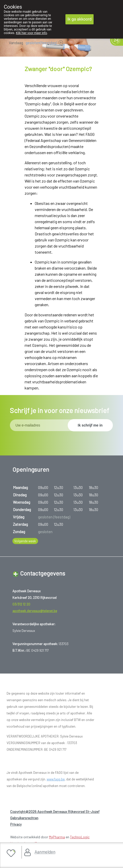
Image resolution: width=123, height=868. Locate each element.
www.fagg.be (56, 779)
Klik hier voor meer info (32, 33)
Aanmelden (45, 852)
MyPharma (57, 837)
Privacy (16, 824)
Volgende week (25, 541)
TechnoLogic (80, 837)
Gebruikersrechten (24, 818)
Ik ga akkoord (80, 19)
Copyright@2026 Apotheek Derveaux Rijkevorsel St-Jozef (55, 812)
